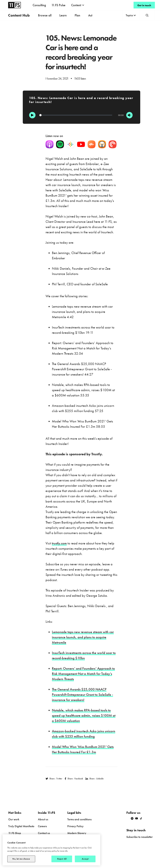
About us (43, 819)
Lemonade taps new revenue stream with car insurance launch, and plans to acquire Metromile (83, 637)
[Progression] (76, 115)
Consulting (39, 5)
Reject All (62, 859)
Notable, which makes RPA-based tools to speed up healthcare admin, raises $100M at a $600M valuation (84, 715)
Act (90, 15)
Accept (85, 859)
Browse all (45, 15)
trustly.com (59, 543)
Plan (77, 15)
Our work (14, 819)
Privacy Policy (75, 826)
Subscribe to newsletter (140, 837)
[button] (78, 5)
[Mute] (129, 115)
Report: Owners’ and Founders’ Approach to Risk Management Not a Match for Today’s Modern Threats (83, 674)
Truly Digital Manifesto (21, 826)
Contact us (44, 833)
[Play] (32, 115)
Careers (42, 826)
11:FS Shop (15, 833)
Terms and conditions (79, 819)
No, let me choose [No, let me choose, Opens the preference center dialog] (21, 859)
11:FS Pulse (58, 5)
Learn (63, 15)
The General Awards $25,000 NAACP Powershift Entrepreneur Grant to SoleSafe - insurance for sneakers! (82, 695)
